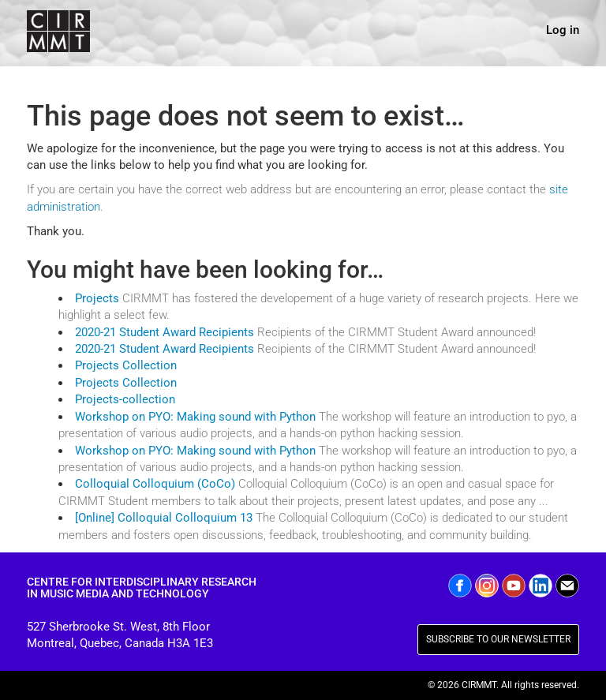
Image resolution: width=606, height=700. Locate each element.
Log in (563, 30)
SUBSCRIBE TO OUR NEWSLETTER (498, 639)
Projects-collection (125, 399)
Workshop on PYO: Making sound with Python (195, 417)
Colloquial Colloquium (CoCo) (155, 484)
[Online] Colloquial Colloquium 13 (164, 518)
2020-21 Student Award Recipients (165, 332)
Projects (97, 298)
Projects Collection (126, 365)
